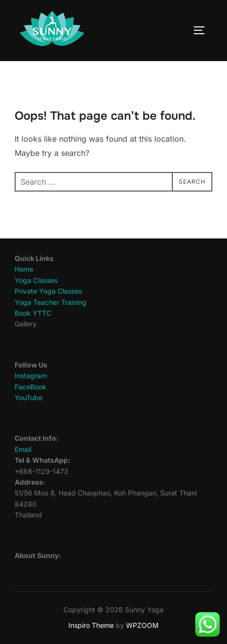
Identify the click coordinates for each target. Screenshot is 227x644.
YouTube (29, 397)
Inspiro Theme (91, 625)
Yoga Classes (36, 280)
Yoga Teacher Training (51, 302)
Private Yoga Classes (48, 291)
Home (24, 269)
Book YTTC (33, 313)
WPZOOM (142, 625)
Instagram (31, 376)
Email (23, 449)
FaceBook (31, 387)
